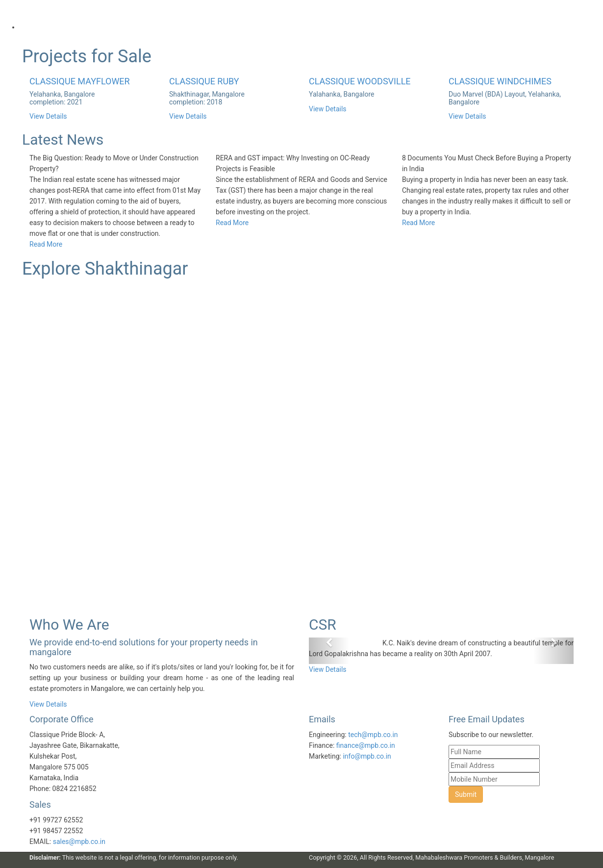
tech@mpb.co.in (373, 735)
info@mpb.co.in (367, 756)
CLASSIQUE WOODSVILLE (360, 81)
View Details (48, 116)
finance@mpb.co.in (366, 745)
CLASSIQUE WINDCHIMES (500, 81)
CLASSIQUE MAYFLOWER (80, 81)
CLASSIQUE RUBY (204, 81)
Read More (46, 244)
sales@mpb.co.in (79, 842)
